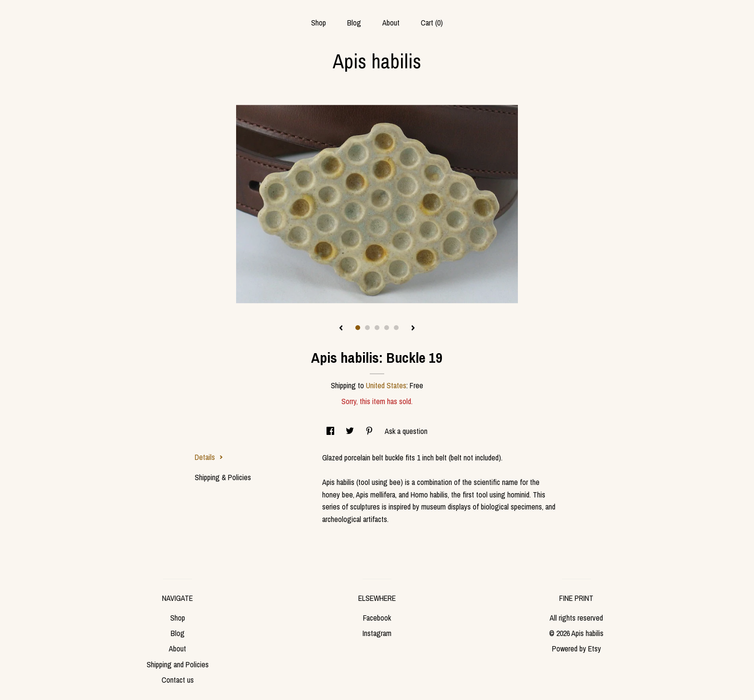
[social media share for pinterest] (370, 431)
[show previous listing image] (341, 329)
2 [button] (367, 328)
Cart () (432, 23)
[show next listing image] (413, 329)
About (391, 23)
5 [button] (396, 328)
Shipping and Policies (178, 664)
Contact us (178, 680)
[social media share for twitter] (351, 431)
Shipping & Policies (223, 477)
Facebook (377, 618)
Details (209, 457)
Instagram (377, 633)
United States (386, 385)
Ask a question (406, 431)
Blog (354, 23)
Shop (319, 23)
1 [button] (358, 328)
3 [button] (377, 328)
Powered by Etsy (577, 649)
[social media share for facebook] (331, 431)
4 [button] (387, 328)
